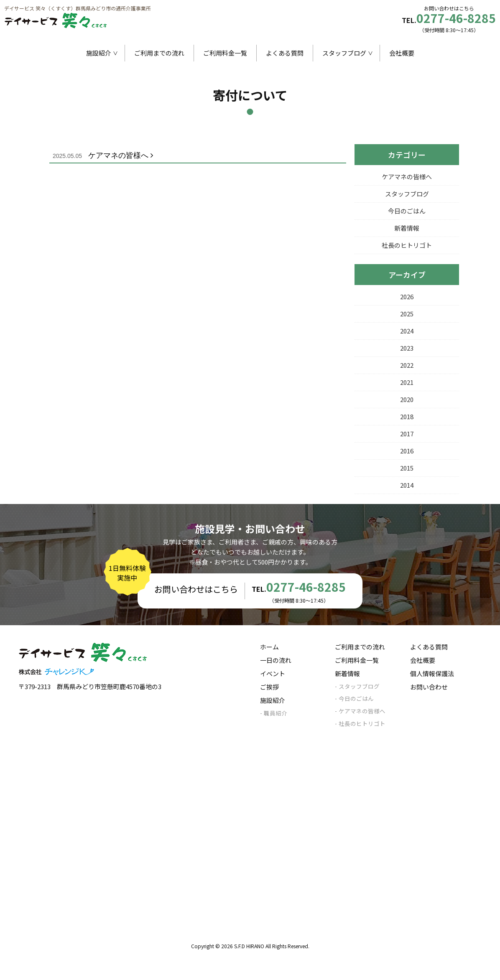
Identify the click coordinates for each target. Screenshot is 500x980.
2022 (407, 365)
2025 (407, 314)
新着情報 (407, 228)
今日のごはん (407, 211)
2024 (407, 331)
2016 (407, 451)
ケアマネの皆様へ (105, 155)
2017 (407, 434)
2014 (407, 485)
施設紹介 (99, 53)
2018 (407, 416)
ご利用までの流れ (159, 53)
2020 (407, 399)
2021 (407, 382)
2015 (407, 468)
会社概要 (402, 53)
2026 (407, 297)
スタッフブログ (344, 53)
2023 (407, 348)
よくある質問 (285, 53)
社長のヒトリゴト (407, 245)
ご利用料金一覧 (225, 53)
